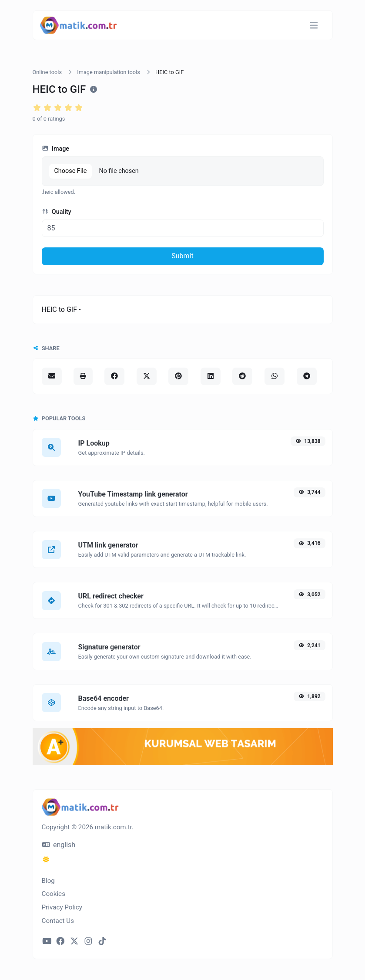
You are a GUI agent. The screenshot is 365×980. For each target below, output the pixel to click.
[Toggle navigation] (314, 25)
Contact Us (58, 921)
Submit (182, 256)
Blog (48, 881)
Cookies (54, 894)
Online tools (47, 72)
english (59, 845)
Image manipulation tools (109, 72)
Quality (57, 212)
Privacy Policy (62, 907)
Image (56, 149)
